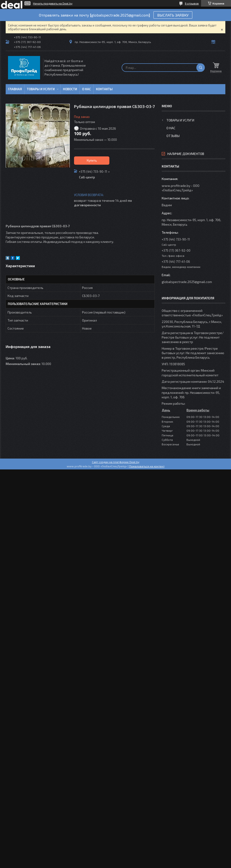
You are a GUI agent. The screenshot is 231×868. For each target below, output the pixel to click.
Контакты (104, 89)
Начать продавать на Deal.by (53, 3)
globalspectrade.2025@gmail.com (187, 282)
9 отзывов (192, 3)
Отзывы (173, 136)
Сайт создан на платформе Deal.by (116, 462)
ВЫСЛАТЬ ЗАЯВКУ (173, 15)
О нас (87, 89)
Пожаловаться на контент (147, 466)
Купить (92, 160)
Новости (70, 89)
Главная (15, 89)
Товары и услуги (41, 89)
